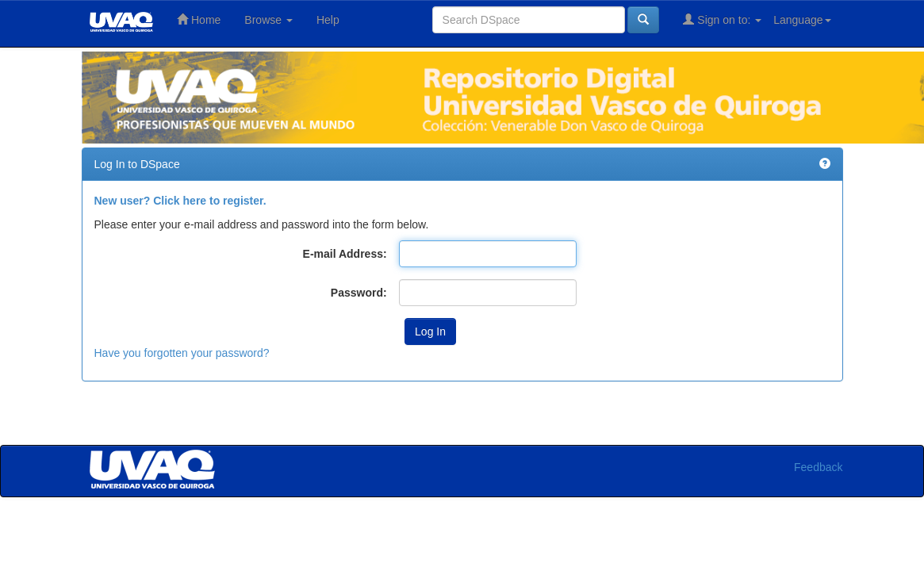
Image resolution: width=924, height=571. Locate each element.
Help (328, 20)
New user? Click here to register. (180, 201)
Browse (268, 20)
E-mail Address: (345, 254)
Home (199, 19)
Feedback (818, 467)
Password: (359, 293)
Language (802, 20)
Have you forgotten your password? (182, 353)
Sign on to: (722, 19)
